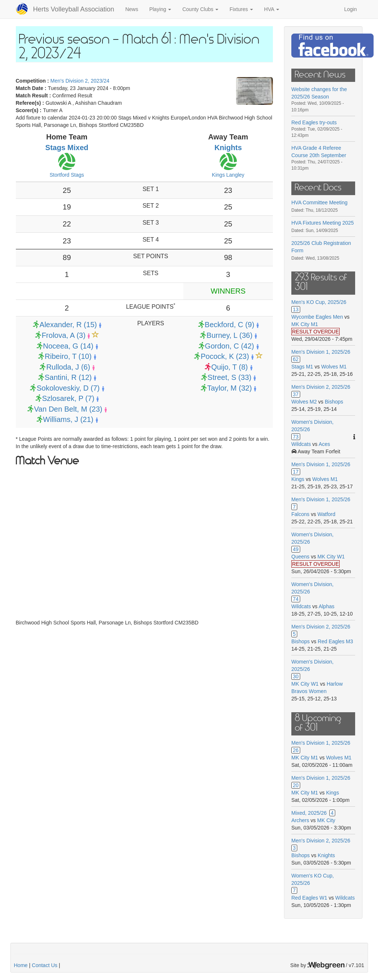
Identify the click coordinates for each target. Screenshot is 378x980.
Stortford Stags (67, 175)
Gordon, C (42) (230, 346)
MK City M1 (305, 324)
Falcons (300, 514)
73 (296, 437)
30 (296, 676)
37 (296, 394)
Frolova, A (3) (64, 335)
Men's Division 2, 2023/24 (80, 81)
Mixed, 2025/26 (309, 813)
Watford (327, 514)
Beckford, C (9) (229, 325)
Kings (298, 479)
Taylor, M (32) (230, 388)
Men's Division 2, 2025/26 (321, 387)
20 (296, 785)
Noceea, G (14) (68, 346)
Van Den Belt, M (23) (68, 409)
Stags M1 (302, 367)
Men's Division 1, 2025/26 (321, 352)
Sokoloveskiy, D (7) (68, 388)
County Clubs (200, 9)
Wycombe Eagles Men (317, 317)
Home (21, 965)
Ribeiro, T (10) (68, 356)
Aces (324, 444)
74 (296, 599)
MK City (326, 820)
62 (296, 359)
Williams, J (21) (68, 419)
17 (296, 472)
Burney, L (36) (230, 335)
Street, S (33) (230, 377)
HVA (272, 9)
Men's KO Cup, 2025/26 (319, 302)
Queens (300, 557)
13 (296, 309)
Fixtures (241, 9)
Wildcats (301, 444)
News (132, 9)
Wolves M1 (334, 367)
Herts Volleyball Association (74, 9)
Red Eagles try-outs (314, 122)
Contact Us (44, 965)
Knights (228, 148)
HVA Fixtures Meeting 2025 (322, 223)
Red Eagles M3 (336, 641)
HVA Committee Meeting (319, 202)
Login (350, 9)
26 (296, 750)
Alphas (327, 606)
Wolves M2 (304, 402)
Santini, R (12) (68, 377)
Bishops (334, 402)
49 (296, 549)
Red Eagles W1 (309, 898)
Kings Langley (228, 175)
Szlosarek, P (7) (68, 398)
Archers (300, 820)
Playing (160, 9)
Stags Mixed (67, 148)
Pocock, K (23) (225, 356)
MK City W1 (331, 557)
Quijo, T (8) (230, 367)
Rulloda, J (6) (68, 367)
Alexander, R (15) (68, 325)
